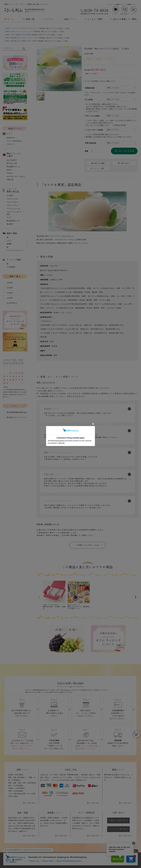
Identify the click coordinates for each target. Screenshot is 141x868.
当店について (70, 19)
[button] (39, 597)
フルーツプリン (33, 28)
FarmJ (9, 170)
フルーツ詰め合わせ (14, 141)
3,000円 (10, 288)
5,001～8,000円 (32, 41)
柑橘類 (9, 244)
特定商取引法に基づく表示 (89, 858)
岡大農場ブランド (13, 167)
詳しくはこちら (29, 803)
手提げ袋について (53, 474)
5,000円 (10, 298)
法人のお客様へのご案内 (125, 19)
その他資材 (11, 267)
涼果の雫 (10, 180)
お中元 (13, 32)
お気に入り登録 (99, 163)
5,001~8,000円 (26, 35)
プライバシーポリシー (64, 858)
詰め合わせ (11, 138)
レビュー (116, 11)
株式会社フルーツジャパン (17, 417)
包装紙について (52, 409)
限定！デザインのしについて (59, 452)
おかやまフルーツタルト (16, 176)
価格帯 (18, 35)
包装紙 (90, 88)
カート (134, 11)
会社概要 (46, 858)
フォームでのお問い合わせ (118, 829)
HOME (7, 28)
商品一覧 (30, 19)
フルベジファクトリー (15, 250)
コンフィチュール (13, 209)
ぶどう (9, 241)
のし (89, 100)
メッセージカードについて (58, 501)
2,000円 (10, 283)
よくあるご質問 (95, 19)
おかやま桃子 (12, 160)
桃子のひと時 (12, 163)
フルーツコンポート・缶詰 (15, 213)
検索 (24, 49)
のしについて (51, 431)
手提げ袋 (90, 143)
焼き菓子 (10, 224)
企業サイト (120, 5)
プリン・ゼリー (28, 32)
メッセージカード (94, 130)
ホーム (10, 19)
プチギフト (11, 144)
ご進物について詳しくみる (87, 545)
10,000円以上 (12, 303)
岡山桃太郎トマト (13, 221)
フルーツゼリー (13, 202)
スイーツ (19, 32)
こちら (101, 81)
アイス (9, 217)
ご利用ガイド (131, 5)
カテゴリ (49, 19)
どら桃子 (10, 196)
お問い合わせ (125, 11)
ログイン (111, 5)
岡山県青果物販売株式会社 (17, 412)
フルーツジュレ (13, 199)
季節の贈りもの (15, 38)
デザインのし (92, 116)
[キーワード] (12, 48)
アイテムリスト (15, 28)
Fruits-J (10, 173)
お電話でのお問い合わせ (118, 820)
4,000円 (10, 293)
